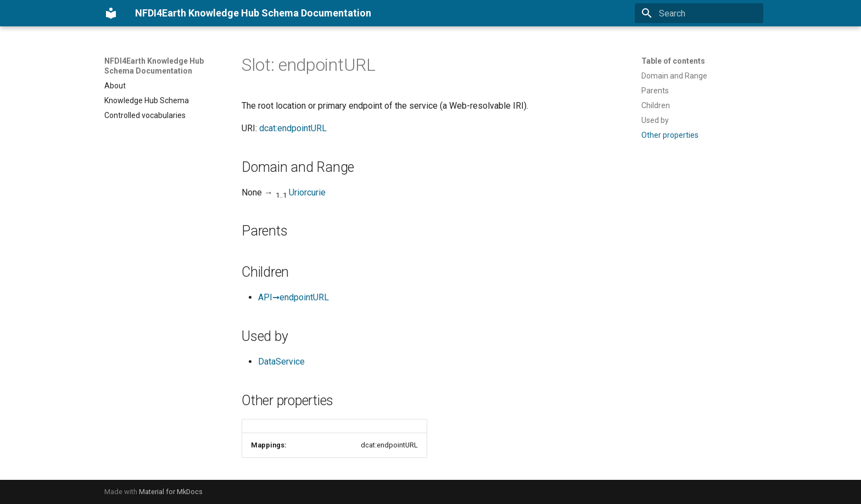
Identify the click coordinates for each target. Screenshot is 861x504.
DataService (281, 362)
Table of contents (673, 61)
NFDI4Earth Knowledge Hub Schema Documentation (154, 66)
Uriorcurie (307, 192)
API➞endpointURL (293, 297)
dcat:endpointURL (293, 128)
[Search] (699, 13)
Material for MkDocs (171, 492)
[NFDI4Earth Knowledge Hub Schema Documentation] (111, 13)
